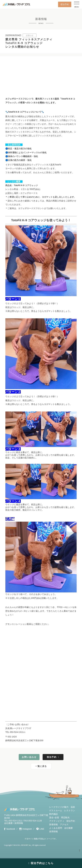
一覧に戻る (41, 766)
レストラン (70, 810)
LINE (42, 829)
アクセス (64, 824)
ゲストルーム (56, 810)
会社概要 (8, 823)
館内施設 (53, 814)
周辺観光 (65, 817)
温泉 (73, 807)
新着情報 (53, 824)
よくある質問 (56, 828)
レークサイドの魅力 (59, 807)
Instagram (27, 829)
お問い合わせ (29, 757)
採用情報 (19, 823)
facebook (11, 829)
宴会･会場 (54, 817)
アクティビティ (57, 821)
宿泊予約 (65, 4)
